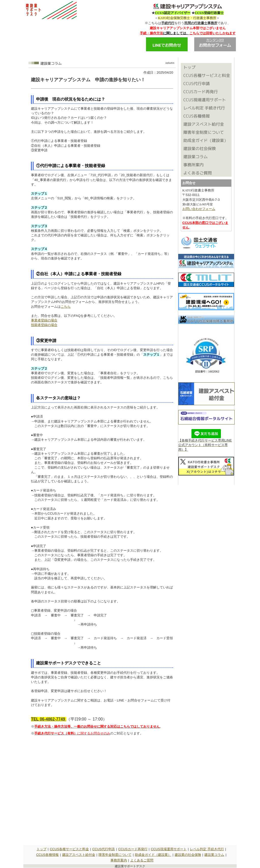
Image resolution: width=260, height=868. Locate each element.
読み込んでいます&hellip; (102, 789)
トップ (42, 849)
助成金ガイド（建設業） (153, 855)
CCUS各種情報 (47, 855)
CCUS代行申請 (103, 849)
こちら (66, 307)
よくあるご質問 (142, 860)
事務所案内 (119, 860)
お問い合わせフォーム (199, 209)
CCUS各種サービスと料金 (69, 849)
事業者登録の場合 (44, 320)
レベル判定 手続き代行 (207, 849)
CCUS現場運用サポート (169, 849)
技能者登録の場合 (44, 325)
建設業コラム (214, 855)
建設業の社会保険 (188, 855)
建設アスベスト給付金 (79, 855)
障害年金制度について (115, 855)
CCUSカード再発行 (133, 849)
